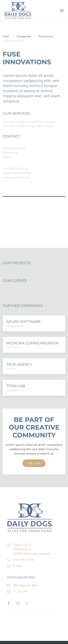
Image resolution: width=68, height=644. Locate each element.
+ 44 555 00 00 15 (15, 169)
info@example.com (17, 173)
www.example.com (17, 177)
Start (6, 36)
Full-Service (46, 36)
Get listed (34, 463)
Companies (24, 36)
